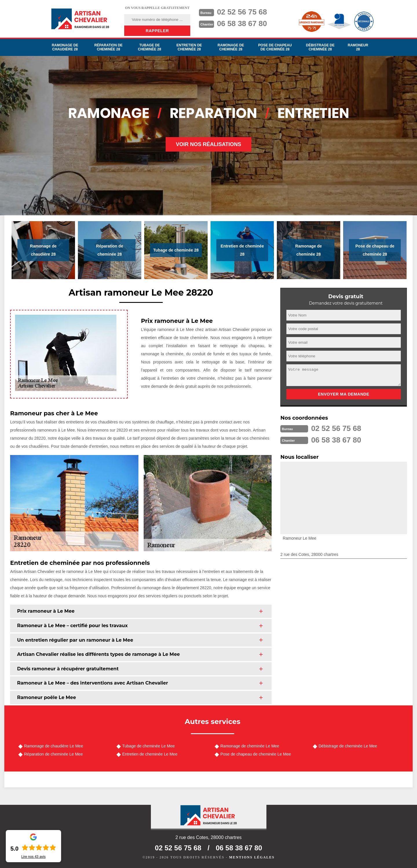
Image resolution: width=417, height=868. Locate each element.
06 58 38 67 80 (242, 23)
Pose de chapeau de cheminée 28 (275, 47)
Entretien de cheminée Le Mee (150, 754)
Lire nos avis (33, 857)
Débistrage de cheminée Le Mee (348, 746)
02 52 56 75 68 (242, 12)
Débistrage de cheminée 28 (320, 47)
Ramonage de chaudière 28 (65, 47)
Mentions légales (252, 857)
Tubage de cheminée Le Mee (149, 746)
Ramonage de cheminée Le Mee (250, 746)
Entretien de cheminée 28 (189, 47)
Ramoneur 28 (358, 47)
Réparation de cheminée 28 (109, 47)
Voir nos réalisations (209, 144)
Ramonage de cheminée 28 (231, 47)
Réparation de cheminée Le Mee (53, 754)
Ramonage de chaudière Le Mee (54, 746)
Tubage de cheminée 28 (149, 47)
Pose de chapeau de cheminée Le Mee (256, 754)
